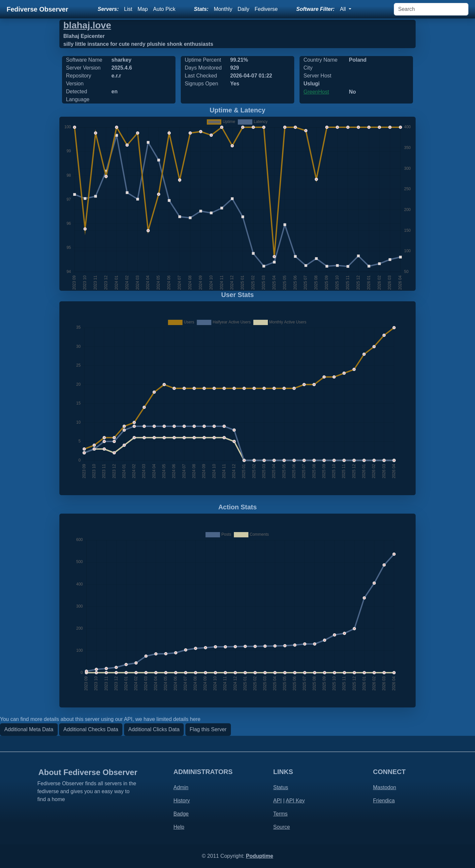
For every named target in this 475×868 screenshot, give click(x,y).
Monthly (223, 9)
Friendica (384, 801)
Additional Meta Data (29, 729)
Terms (280, 814)
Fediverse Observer (37, 9)
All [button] (343, 9)
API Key (295, 801)
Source (282, 827)
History (182, 801)
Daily (243, 9)
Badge (181, 814)
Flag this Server (208, 729)
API (277, 801)
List (128, 9)
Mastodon (385, 787)
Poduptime (259, 856)
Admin (181, 787)
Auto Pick (164, 9)
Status (281, 787)
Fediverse (266, 9)
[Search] (431, 9)
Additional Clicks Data (154, 729)
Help (179, 827)
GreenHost (316, 92)
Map (143, 9)
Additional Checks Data (91, 729)
